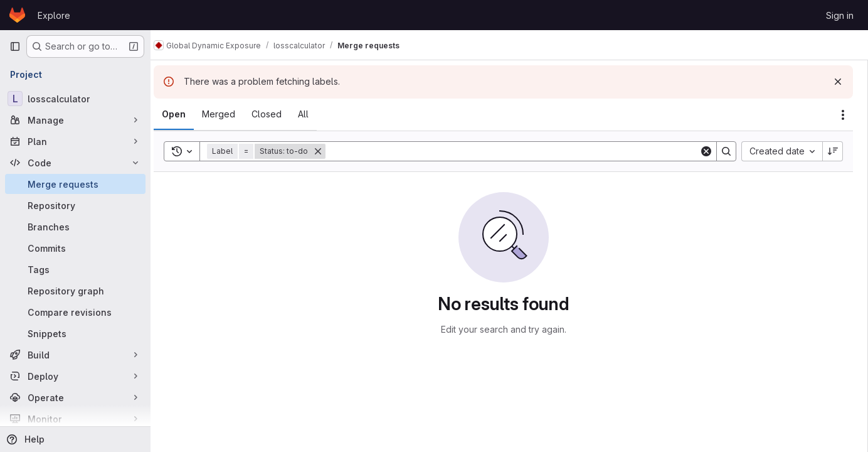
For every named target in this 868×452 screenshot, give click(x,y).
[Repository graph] (75, 291)
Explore (54, 15)
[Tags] (75, 269)
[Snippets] (75, 333)
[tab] (186, 114)
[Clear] (706, 151)
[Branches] (75, 227)
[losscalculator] (75, 99)
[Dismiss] (838, 82)
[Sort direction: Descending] (833, 151)
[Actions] (843, 115)
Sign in (840, 15)
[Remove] (330, 151)
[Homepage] (17, 15)
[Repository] (75, 205)
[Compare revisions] (75, 312)
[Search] (518, 151)
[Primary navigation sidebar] (15, 46)
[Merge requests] (75, 184)
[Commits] (75, 248)
